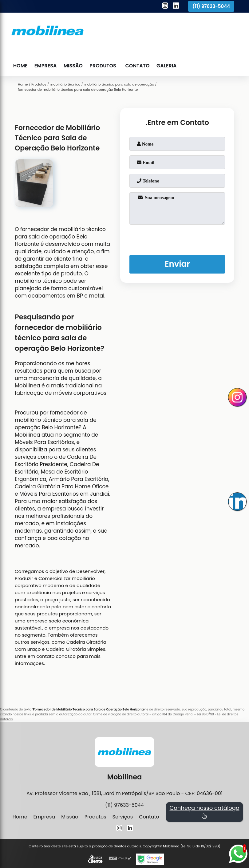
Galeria (165, 66)
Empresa (45, 66)
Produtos (102, 66)
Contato (136, 66)
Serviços (123, 817)
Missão (72, 66)
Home (20, 66)
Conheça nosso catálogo (204, 812)
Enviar (177, 264)
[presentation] (177, 238)
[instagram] (165, 6)
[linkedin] (176, 6)
